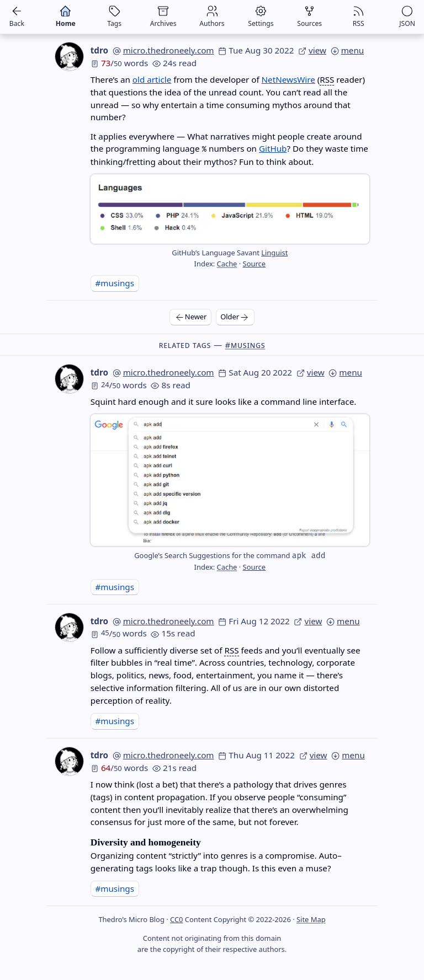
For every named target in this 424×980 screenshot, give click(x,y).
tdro (99, 50)
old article (152, 79)
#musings (115, 283)
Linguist (274, 253)
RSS (327, 79)
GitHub (273, 148)
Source (254, 264)
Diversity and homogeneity (146, 842)
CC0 (176, 919)
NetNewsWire (288, 79)
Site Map (311, 919)
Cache (227, 264)
